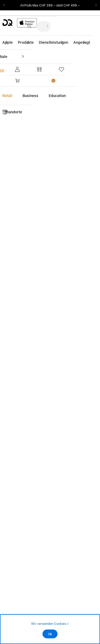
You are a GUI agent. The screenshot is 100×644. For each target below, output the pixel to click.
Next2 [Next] (94, 5)
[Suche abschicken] (29, 26)
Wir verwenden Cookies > (50, 624)
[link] (26, 81)
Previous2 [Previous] (6, 5)
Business (30, 96)
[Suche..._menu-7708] (44, 26)
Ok (50, 634)
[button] (16, 69)
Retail (7, 96)
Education (57, 96)
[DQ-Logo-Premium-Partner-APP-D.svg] (20, 23)
